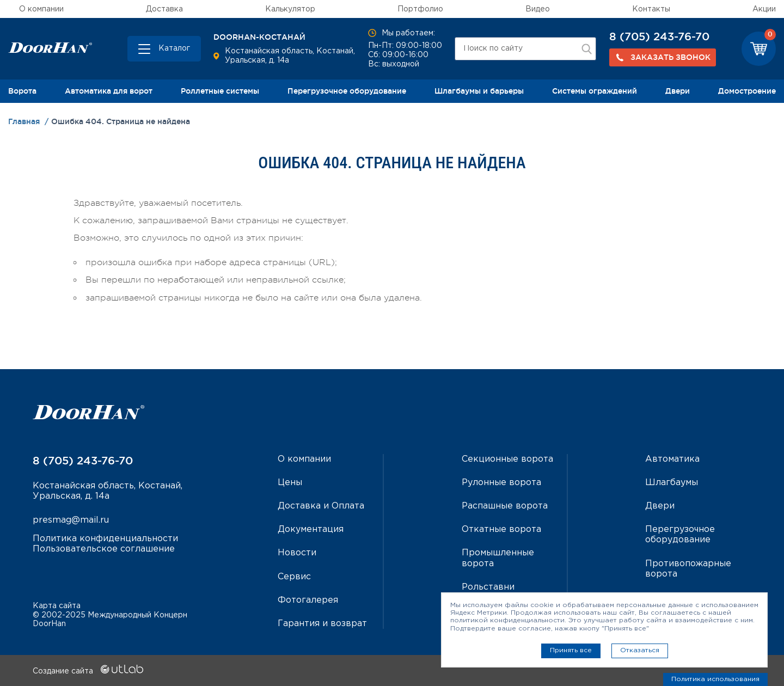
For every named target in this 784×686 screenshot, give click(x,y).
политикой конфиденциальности (507, 620)
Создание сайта (88, 671)
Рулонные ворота (501, 483)
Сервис (294, 577)
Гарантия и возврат (322, 624)
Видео (538, 9)
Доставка (164, 9)
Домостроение (747, 91)
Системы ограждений (595, 91)
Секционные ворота (507, 459)
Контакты (651, 9)
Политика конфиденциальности (105, 539)
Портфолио (420, 9)
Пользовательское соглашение (104, 549)
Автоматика (672, 459)
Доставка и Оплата (321, 506)
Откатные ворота (501, 529)
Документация (311, 529)
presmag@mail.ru (71, 520)
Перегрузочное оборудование (347, 91)
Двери (678, 91)
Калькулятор (290, 9)
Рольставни (488, 587)
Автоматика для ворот (109, 91)
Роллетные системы (220, 91)
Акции (764, 9)
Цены (290, 483)
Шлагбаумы (672, 483)
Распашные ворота (505, 506)
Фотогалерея (308, 600)
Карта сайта (57, 606)
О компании (41, 9)
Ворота (22, 91)
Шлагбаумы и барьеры (479, 91)
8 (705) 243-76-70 (659, 36)
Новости (297, 553)
